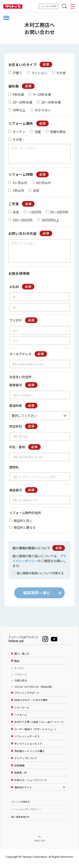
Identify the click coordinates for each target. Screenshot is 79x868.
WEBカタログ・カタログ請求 (31, 704)
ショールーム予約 (49, 6)
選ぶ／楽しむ (22, 657)
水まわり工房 (39, 726)
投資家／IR (21, 776)
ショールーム (22, 711)
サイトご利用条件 (21, 806)
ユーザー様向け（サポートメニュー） (36, 733)
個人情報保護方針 (21, 821)
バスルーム (21, 678)
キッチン (19, 672)
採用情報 (19, 769)
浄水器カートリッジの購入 (29, 755)
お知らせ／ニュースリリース (31, 784)
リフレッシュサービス (27, 740)
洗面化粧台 (21, 684)
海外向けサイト (23, 791)
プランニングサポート (27, 697)
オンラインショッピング (28, 747)
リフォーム (21, 718)
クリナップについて (26, 762)
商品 (17, 665)
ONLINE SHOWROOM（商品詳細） (34, 690)
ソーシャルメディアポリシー (26, 813)
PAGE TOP (40, 845)
